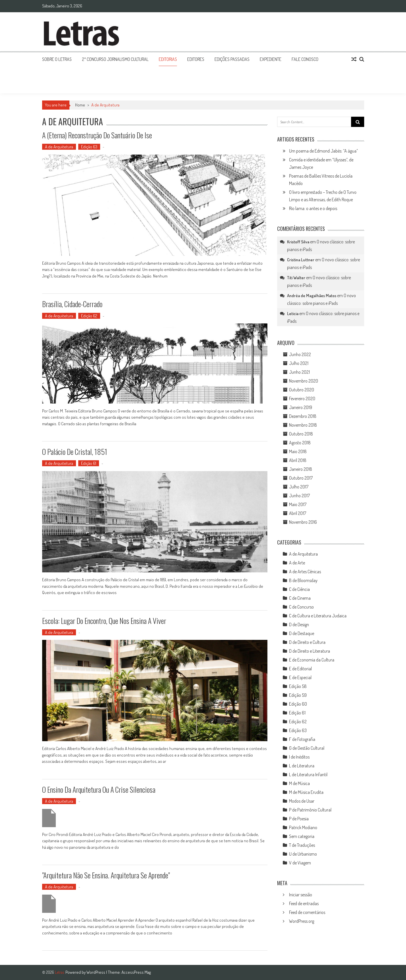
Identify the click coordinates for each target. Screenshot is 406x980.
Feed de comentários (307, 912)
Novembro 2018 (303, 425)
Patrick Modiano (303, 827)
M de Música (299, 783)
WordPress (96, 972)
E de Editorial (300, 669)
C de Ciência (299, 589)
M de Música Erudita (306, 792)
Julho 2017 (299, 487)
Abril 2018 (298, 460)
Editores (196, 59)
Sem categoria (302, 836)
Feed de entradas (304, 903)
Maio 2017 (298, 504)
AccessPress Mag (136, 972)
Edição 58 (298, 686)
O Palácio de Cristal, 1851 (75, 452)
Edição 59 (298, 695)
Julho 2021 (299, 363)
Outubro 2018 (301, 434)
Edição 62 (89, 316)
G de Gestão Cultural (307, 748)
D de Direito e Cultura (307, 642)
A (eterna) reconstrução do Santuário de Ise (97, 135)
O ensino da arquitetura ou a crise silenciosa (99, 789)
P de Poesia (299, 819)
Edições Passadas (232, 59)
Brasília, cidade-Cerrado (72, 304)
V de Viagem (300, 863)
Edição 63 (89, 147)
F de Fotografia (302, 739)
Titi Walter (296, 278)
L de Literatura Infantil (308, 774)
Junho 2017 (299, 496)
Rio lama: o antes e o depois (313, 208)
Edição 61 (89, 463)
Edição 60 (298, 704)
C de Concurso (301, 607)
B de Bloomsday (303, 580)
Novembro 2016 (303, 522)
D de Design (299, 624)
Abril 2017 (298, 513)
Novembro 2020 (304, 381)
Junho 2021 (299, 372)
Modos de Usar (302, 801)
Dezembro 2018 (303, 416)
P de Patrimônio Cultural (310, 810)
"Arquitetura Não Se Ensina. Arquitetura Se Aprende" (106, 875)
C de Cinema (300, 598)
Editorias (168, 59)
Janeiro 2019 (301, 407)
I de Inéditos (299, 757)
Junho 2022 (300, 354)
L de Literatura (302, 766)
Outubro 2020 (302, 390)
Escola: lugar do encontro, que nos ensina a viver (104, 621)
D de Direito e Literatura (310, 651)
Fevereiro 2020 (302, 398)
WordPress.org (302, 921)
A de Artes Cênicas (305, 572)
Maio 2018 (298, 451)
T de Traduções (302, 845)
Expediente (271, 59)
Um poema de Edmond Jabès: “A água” (323, 151)
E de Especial (300, 677)
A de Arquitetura (59, 147)
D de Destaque (302, 633)
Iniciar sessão (301, 895)
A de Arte (297, 563)
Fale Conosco (305, 59)
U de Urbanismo (303, 854)
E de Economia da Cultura (312, 660)
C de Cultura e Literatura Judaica (318, 616)
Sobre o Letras (57, 59)
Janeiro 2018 (301, 469)
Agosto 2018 (300, 443)
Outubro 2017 (301, 478)
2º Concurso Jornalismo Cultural (115, 59)
